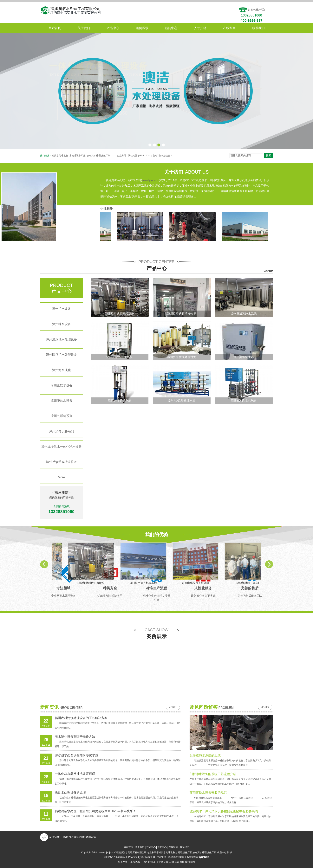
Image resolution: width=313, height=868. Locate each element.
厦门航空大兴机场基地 (144, 216)
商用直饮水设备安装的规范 (208, 793)
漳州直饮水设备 (62, 385)
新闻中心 (171, 28)
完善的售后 (250, 588)
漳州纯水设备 (62, 324)
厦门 (156, 862)
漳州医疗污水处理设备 (62, 355)
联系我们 (258, 28)
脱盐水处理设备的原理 (70, 792)
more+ (173, 707)
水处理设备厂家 (77, 156)
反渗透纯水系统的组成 (205, 755)
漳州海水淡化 (62, 370)
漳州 (187, 862)
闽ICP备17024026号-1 (115, 857)
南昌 (193, 862)
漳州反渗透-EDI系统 (119, 357)
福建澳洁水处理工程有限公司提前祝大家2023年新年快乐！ (95, 811)
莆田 (166, 862)
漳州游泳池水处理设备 (62, 339)
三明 (172, 862)
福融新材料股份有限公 (92, 216)
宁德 (161, 862)
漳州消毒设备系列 (62, 431)
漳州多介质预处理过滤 (182, 357)
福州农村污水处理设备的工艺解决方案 (81, 718)
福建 (182, 862)
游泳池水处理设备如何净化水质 (76, 755)
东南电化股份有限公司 (197, 216)
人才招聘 (200, 28)
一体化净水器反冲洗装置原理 (75, 774)
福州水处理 (70, 837)
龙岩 (177, 862)
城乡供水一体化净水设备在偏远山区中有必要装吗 (224, 811)
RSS (142, 156)
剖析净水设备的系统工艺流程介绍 (213, 774)
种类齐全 (110, 588)
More (61, 477)
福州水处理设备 (60, 156)
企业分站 (122, 156)
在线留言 (229, 28)
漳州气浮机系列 (62, 416)
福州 (145, 862)
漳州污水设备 (62, 309)
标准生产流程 (157, 588)
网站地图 (133, 156)
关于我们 (84, 28)
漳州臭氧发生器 (244, 357)
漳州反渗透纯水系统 (244, 314)
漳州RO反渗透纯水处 (182, 400)
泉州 (150, 862)
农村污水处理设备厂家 (98, 156)
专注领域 (63, 588)
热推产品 (123, 862)
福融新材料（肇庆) (249, 216)
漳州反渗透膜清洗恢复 (62, 462)
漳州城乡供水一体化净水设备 (62, 447)
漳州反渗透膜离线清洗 (120, 314)
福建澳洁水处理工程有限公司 (183, 857)
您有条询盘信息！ (163, 156)
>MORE (268, 271)
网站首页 (55, 28)
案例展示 (142, 28)
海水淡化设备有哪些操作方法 (75, 737)
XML (148, 156)
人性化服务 (203, 588)
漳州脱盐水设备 (62, 401)
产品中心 (113, 28)
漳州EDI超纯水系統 (244, 400)
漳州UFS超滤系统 (120, 400)
